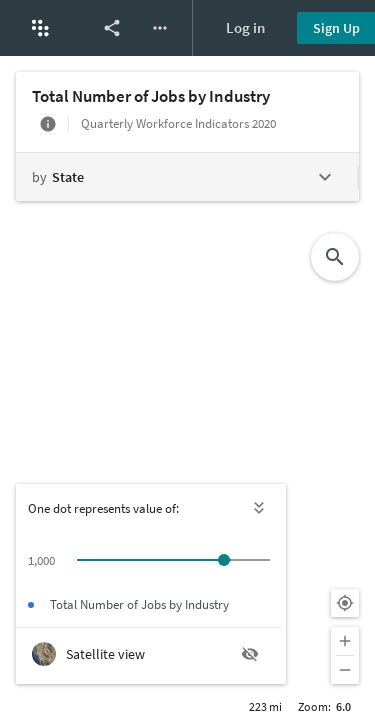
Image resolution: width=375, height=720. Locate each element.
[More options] (160, 28)
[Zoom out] (345, 670)
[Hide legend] (260, 508)
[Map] (187, 388)
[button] (40, 28)
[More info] (48, 124)
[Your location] (345, 603)
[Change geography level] (186, 177)
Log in (245, 27)
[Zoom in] (345, 641)
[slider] (224, 560)
